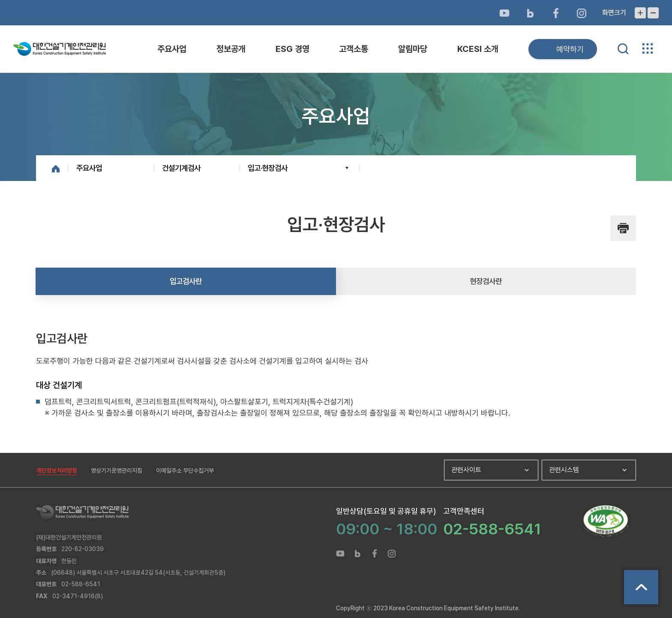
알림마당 (413, 49)
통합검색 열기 (623, 49)
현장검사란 (486, 281)
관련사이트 (466, 470)
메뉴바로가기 (336, 0)
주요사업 (172, 49)
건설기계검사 (181, 168)
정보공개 (231, 49)
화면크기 (614, 13)
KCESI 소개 (478, 49)
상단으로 (641, 587)
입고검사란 (186, 281)
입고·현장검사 (268, 168)
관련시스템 (564, 470)
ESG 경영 (292, 49)
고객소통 (354, 49)
